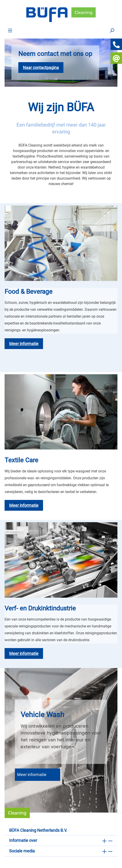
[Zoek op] (112, 30)
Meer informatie (32, 775)
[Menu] (10, 30)
